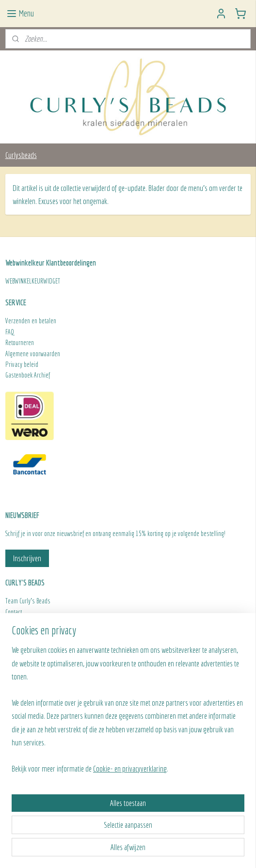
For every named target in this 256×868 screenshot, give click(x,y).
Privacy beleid (22, 364)
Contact (14, 612)
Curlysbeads (21, 155)
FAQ (10, 332)
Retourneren (20, 343)
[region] (128, 713)
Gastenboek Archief (28, 375)
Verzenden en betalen (31, 321)
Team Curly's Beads (28, 601)
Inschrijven (27, 558)
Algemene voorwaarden (33, 354)
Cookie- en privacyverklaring (130, 768)
